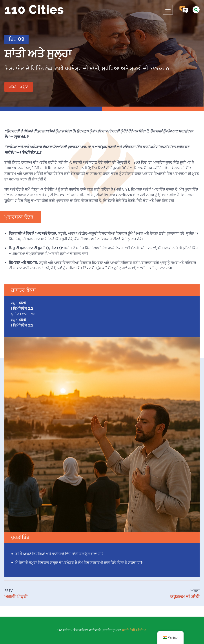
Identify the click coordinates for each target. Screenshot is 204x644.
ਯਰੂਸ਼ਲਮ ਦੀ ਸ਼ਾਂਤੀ (185, 596)
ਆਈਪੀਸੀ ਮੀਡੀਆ (134, 630)
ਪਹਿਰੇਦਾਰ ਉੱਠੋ (19, 87)
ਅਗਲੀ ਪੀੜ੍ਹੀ (16, 596)
